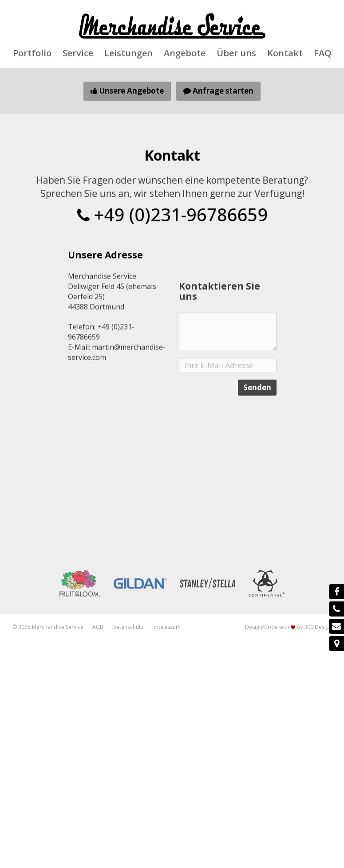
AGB (98, 627)
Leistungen (129, 53)
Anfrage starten (218, 91)
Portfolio (32, 53)
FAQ (323, 53)
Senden (257, 418)
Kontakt (285, 53)
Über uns (236, 53)
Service (78, 53)
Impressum (166, 627)
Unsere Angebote (127, 91)
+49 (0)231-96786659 (172, 214)
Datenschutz (128, 627)
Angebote (185, 53)
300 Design (318, 627)
